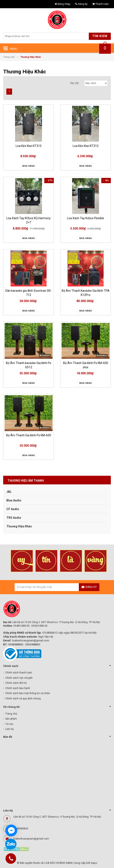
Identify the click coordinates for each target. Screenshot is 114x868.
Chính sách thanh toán (19, 673)
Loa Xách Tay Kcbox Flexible (85, 218)
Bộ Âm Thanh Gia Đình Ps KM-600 (29, 435)
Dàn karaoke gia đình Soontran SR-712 (28, 293)
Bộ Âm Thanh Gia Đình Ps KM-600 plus (86, 365)
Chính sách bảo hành (18, 688)
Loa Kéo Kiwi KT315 (29, 146)
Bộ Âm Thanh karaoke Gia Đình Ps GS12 (29, 365)
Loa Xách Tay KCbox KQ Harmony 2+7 (28, 220)
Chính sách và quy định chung (23, 699)
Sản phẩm (11, 719)
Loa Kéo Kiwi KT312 (86, 146)
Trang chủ (11, 714)
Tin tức (9, 724)
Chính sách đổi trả (16, 683)
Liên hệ (9, 729)
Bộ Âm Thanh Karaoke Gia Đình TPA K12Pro (86, 293)
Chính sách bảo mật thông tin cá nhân (28, 693)
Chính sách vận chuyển (19, 678)
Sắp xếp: (75, 83)
